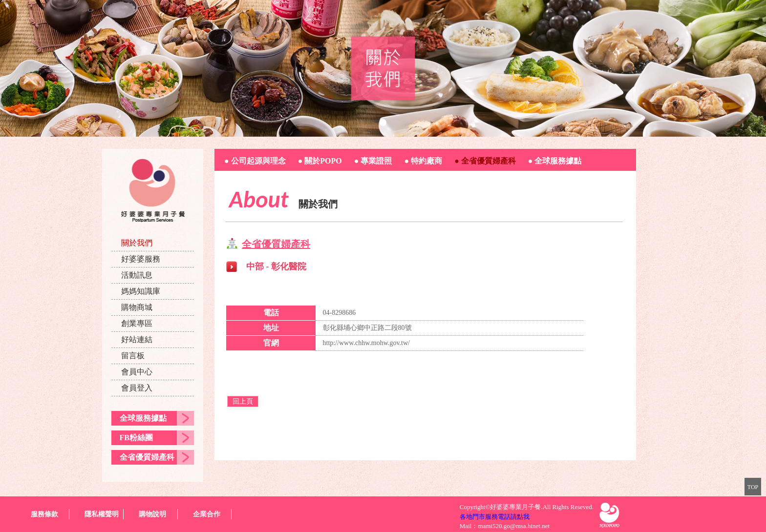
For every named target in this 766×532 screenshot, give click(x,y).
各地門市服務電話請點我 (495, 517)
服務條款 (44, 514)
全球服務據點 (143, 418)
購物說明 (152, 514)
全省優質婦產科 (147, 457)
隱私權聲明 (102, 514)
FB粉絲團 (136, 438)
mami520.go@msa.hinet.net (514, 526)
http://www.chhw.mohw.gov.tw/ (366, 343)
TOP (753, 487)
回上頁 (243, 401)
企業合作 (207, 514)
